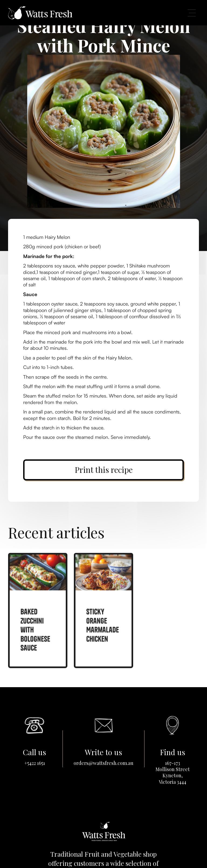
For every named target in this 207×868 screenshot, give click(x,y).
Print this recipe (104, 470)
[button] (192, 13)
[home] (40, 13)
